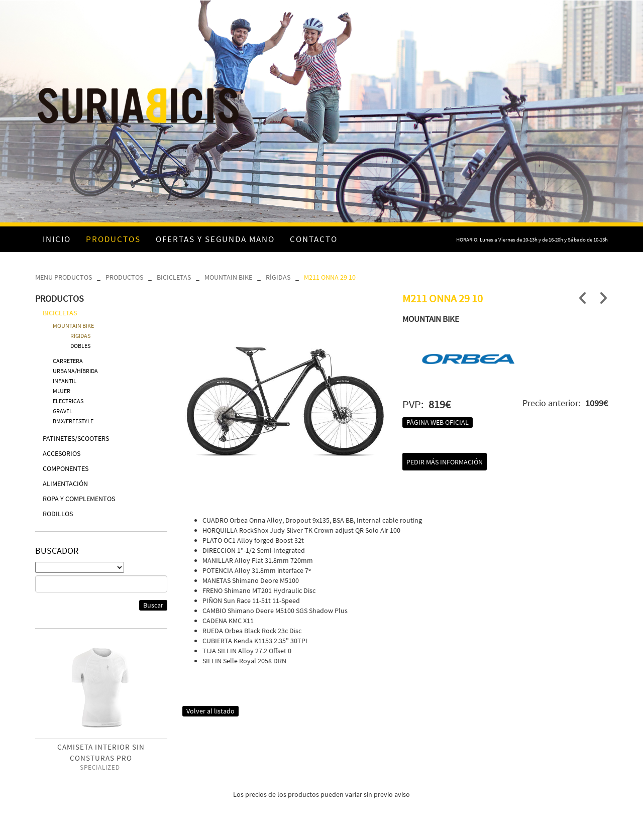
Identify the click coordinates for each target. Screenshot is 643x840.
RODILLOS (58, 514)
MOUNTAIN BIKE (228, 277)
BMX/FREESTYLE (73, 421)
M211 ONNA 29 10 (330, 277)
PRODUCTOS (124, 277)
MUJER (62, 391)
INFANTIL (65, 381)
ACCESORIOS (62, 453)
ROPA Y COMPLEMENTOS (79, 499)
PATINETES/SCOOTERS (76, 438)
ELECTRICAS (68, 401)
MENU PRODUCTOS (64, 277)
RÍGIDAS (278, 277)
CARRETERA (68, 361)
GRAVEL (63, 411)
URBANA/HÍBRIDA (75, 371)
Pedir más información (445, 462)
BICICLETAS (174, 277)
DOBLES (80, 346)
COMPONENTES (66, 468)
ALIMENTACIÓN (65, 484)
